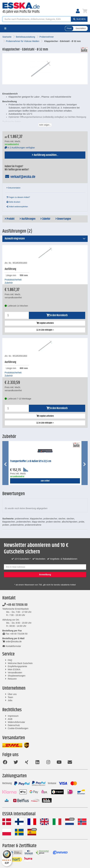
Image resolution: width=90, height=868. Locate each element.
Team (10, 697)
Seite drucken (13, 202)
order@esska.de (12, 641)
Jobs (10, 700)
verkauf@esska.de (20, 177)
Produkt (10, 219)
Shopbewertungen (17, 676)
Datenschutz (14, 725)
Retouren (12, 679)
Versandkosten (15, 673)
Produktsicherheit (13, 280)
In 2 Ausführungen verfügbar (20, 148)
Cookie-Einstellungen (18, 728)
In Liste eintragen (45, 330)
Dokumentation (13, 188)
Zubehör (45, 219)
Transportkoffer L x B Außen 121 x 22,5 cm (31, 461)
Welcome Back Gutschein (20, 663)
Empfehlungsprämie (17, 666)
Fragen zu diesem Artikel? (18, 197)
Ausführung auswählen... (45, 155)
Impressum (13, 716)
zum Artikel (45, 481)
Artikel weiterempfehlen (17, 207)
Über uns (12, 694)
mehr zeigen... (45, 125)
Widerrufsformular (16, 722)
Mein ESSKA (14, 669)
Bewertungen (63, 219)
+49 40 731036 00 (15, 605)
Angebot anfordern (45, 323)
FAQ (10, 660)
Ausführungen (27, 219)
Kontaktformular (12, 646)
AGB (10, 719)
